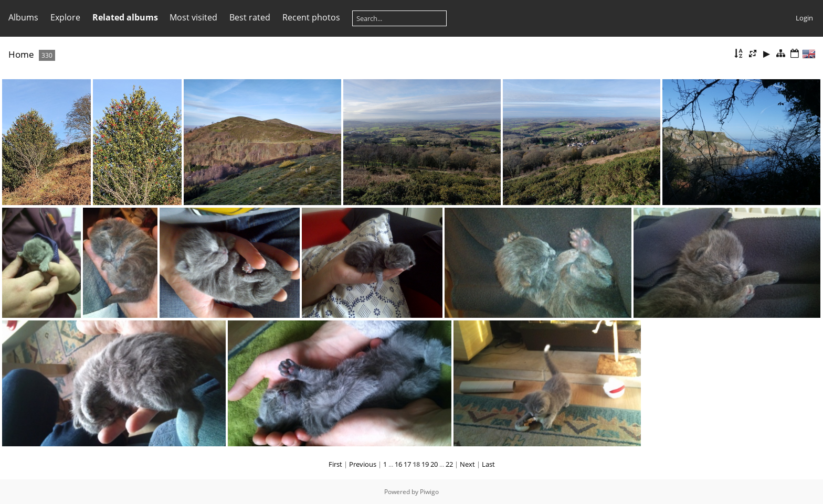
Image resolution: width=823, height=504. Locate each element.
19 (425, 464)
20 (434, 464)
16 (398, 464)
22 (449, 464)
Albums (23, 17)
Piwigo (429, 492)
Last (488, 464)
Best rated (250, 17)
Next (467, 464)
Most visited (193, 17)
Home (21, 54)
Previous (363, 464)
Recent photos (311, 17)
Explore (65, 17)
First (335, 464)
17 (407, 464)
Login (804, 18)
